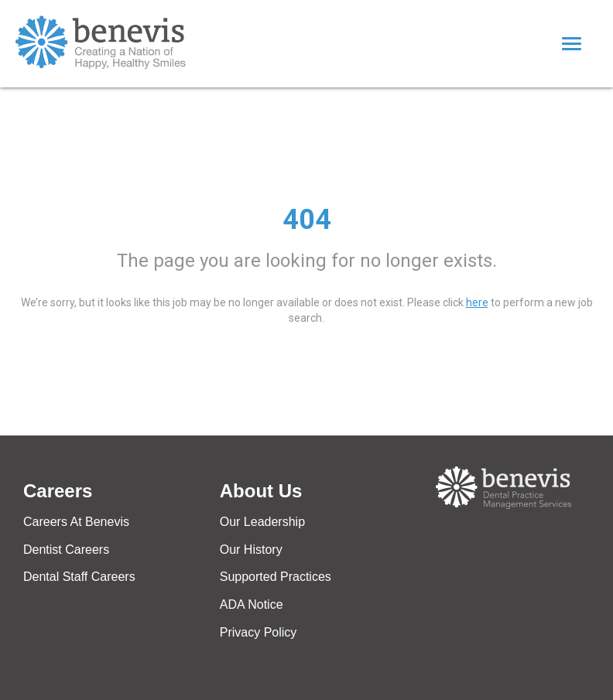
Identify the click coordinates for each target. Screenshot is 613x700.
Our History (251, 550)
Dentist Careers (66, 550)
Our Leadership (262, 522)
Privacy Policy (259, 632)
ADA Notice (252, 604)
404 (307, 220)
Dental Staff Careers (79, 577)
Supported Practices (276, 577)
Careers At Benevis (76, 522)
